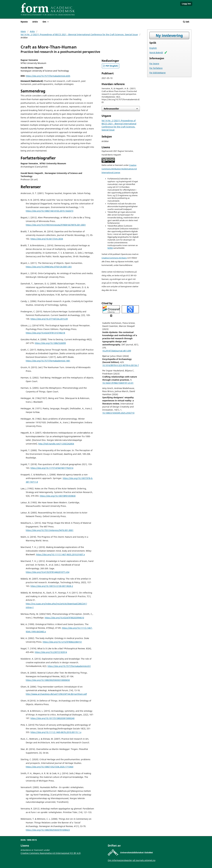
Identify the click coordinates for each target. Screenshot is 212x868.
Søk (186, 22)
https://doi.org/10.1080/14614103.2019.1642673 (50, 211)
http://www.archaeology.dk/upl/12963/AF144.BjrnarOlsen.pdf (56, 694)
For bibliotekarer (158, 73)
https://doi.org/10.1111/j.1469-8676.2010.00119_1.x (56, 732)
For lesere (154, 64)
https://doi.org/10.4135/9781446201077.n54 (48, 572)
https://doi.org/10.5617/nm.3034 (47, 239)
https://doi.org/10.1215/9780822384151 (62, 642)
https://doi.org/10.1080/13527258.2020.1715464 (50, 767)
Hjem (23, 31)
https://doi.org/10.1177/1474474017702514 (52, 468)
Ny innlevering (169, 35)
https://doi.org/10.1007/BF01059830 (58, 496)
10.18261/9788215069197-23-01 (118, 383)
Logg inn (186, 4)
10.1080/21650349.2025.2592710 (118, 413)
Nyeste (24, 22)
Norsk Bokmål (156, 53)
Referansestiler (111, 109)
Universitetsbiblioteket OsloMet (136, 853)
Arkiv (35, 22)
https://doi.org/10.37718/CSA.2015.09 (49, 319)
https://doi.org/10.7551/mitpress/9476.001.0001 (50, 530)
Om (45, 22)
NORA (110, 248)
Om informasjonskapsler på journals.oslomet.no (132, 860)
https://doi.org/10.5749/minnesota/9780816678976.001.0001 (56, 225)
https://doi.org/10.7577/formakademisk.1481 (48, 361)
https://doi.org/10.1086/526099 (50, 343)
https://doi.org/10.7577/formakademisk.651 (69, 666)
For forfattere (156, 68)
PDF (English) (112, 66)
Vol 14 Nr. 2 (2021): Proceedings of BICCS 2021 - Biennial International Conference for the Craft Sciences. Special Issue (79, 34)
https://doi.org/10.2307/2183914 (51, 652)
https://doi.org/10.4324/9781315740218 (45, 333)
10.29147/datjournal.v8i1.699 (117, 351)
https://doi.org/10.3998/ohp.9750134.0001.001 (49, 267)
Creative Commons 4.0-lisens (114, 258)
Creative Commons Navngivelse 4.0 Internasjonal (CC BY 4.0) (51, 853)
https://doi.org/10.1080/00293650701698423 (48, 830)
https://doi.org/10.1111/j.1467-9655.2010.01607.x (60, 554)
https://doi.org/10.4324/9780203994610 (64, 618)
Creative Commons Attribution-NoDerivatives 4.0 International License (119, 169)
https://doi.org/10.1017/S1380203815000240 (52, 718)
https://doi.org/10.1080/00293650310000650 (48, 680)
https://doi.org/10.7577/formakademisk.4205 (48, 76)
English (153, 48)
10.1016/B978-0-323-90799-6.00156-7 (121, 365)
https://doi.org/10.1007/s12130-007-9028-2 (52, 586)
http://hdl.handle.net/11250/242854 (56, 444)
